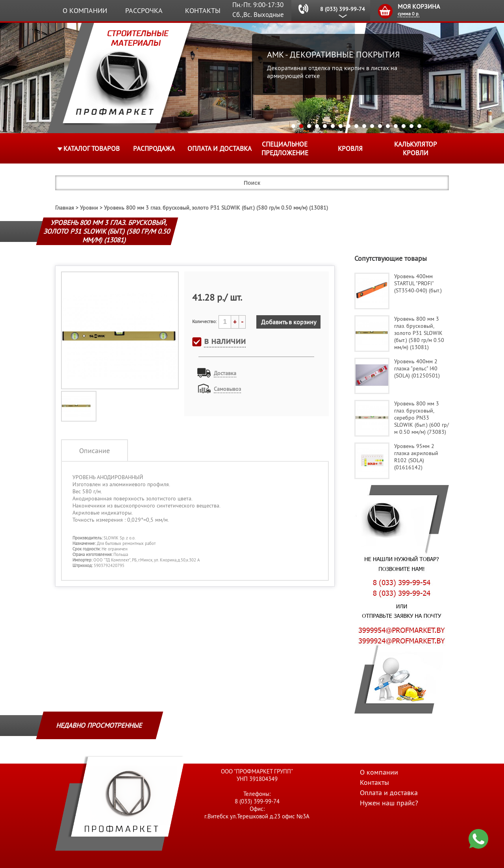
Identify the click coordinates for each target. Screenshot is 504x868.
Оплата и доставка (220, 149)
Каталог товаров (92, 149)
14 (396, 126)
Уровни (89, 208)
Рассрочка (144, 10)
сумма (409, 14)
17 (419, 126)
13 (388, 126)
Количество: (204, 321)
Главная (65, 208)
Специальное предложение (285, 149)
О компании (85, 10)
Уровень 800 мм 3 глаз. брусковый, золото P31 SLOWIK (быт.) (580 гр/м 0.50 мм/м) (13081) (216, 208)
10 (364, 126)
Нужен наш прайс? (389, 803)
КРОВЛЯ (350, 149)
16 (411, 126)
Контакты (203, 10)
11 (372, 126)
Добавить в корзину (289, 322)
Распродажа (154, 149)
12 (380, 126)
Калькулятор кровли (416, 149)
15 (404, 126)
